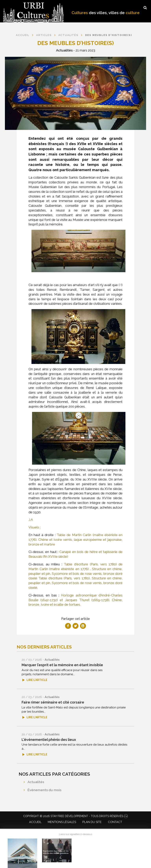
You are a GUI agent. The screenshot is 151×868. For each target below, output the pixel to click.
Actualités (64, 50)
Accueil (23, 35)
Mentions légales (62, 822)
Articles (44, 35)
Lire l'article (37, 680)
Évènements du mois (44, 790)
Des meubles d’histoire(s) (109, 35)
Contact (115, 822)
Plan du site (92, 822)
